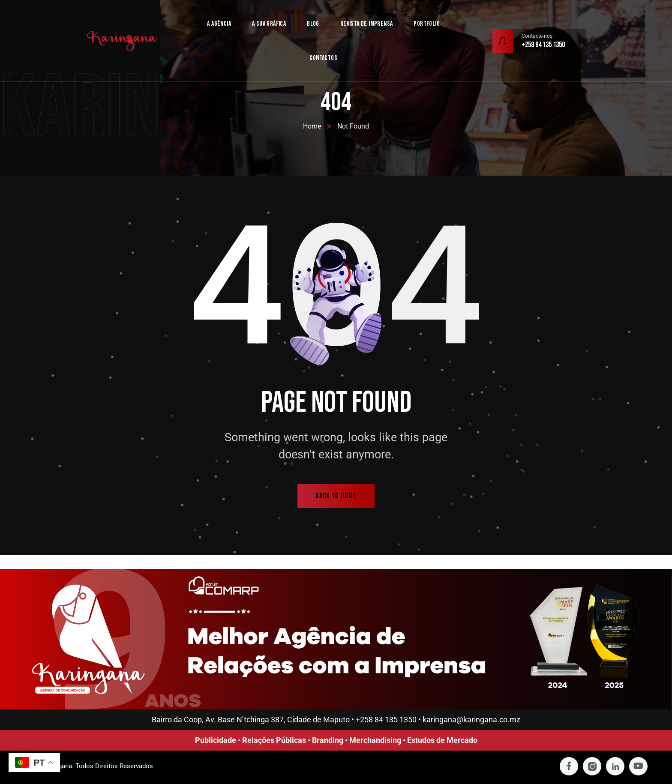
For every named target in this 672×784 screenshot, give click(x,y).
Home (312, 126)
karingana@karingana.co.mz (471, 720)
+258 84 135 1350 (386, 720)
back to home (336, 496)
